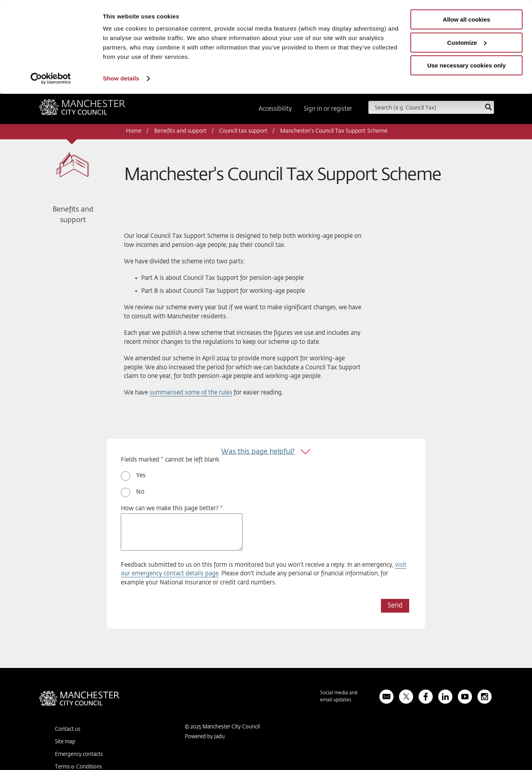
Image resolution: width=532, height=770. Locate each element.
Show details (121, 78)
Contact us (68, 729)
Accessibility (275, 109)
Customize (467, 43)
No (140, 492)
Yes (141, 475)
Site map (65, 742)
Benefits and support (180, 131)
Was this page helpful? (258, 452)
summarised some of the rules (191, 393)
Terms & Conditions (78, 767)
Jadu (220, 737)
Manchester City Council (82, 110)
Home (134, 131)
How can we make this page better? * (172, 508)
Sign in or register (328, 109)
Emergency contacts (79, 754)
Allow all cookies (467, 19)
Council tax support (243, 131)
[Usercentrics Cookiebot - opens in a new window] (51, 78)
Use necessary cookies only (466, 65)
